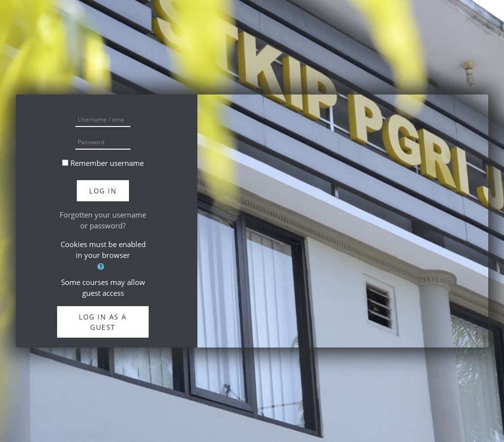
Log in (103, 191)
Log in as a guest (103, 322)
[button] (103, 267)
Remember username (107, 163)
